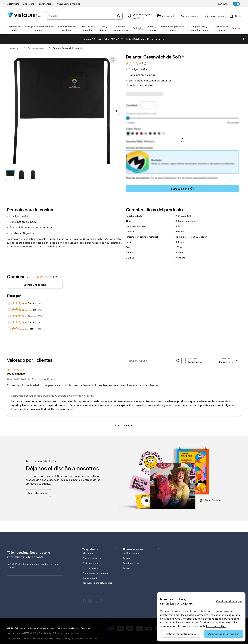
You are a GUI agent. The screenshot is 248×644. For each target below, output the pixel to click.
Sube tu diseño (183, 186)
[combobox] (85, 16)
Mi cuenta (88, 551)
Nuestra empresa (141, 547)
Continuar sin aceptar (229, 601)
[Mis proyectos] (173, 16)
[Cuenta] (217, 16)
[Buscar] (125, 16)
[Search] (178, 358)
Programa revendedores (95, 571)
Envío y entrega (90, 561)
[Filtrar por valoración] (198, 358)
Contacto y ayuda (92, 556)
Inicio (12, 48)
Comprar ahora (156, 39)
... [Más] (21, 48)
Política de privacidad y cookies (41, 626)
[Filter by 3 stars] (9, 314)
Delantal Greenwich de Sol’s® (68, 48)
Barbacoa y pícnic (37, 48)
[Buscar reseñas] (151, 358)
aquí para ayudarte (40, 562)
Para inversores (131, 561)
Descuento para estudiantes (97, 581)
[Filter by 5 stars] (9, 301)
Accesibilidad (90, 576)
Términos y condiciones (68, 626)
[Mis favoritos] (197, 16)
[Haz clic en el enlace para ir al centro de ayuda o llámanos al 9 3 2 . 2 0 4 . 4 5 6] (146, 16)
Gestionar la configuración (181, 634)
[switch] (231, 4)
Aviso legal (85, 626)
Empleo (127, 556)
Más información (38, 491)
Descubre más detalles (139, 85)
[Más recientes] (228, 358)
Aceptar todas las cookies (224, 634)
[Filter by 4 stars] (9, 307)
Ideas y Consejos (91, 566)
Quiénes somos (131, 551)
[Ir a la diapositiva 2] (22, 175)
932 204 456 (13, 626)
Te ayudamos (100, 547)
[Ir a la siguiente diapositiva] (244, 39)
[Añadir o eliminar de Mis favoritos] (113, 60)
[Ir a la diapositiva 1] (10, 175)
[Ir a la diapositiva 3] (33, 175)
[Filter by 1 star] (9, 327)
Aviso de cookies (216, 626)
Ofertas (236, 28)
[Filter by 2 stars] (9, 320)
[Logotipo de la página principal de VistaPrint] (24, 16)
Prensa (127, 566)
